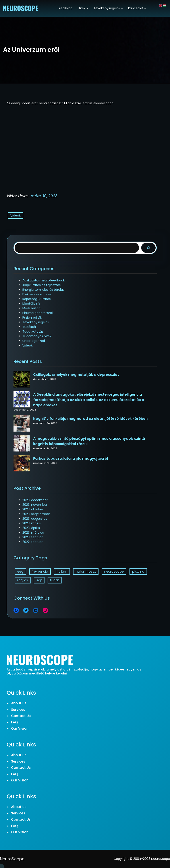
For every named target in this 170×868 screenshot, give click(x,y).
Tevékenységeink (36, 322)
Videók (15, 215)
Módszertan (31, 308)
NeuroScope (12, 859)
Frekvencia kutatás (37, 294)
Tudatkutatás (33, 331)
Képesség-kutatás (37, 299)
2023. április (31, 528)
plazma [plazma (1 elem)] (138, 572)
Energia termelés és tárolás (43, 290)
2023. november (35, 505)
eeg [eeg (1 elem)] (20, 572)
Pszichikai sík (32, 318)
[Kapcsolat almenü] (145, 8)
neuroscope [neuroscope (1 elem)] (114, 572)
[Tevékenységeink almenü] (122, 8)
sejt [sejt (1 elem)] (39, 580)
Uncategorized (34, 341)
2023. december (35, 500)
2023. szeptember (36, 514)
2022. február (33, 542)
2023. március (33, 533)
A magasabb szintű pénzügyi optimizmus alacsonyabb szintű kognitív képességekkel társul (89, 441)
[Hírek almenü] (87, 8)
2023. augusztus (35, 519)
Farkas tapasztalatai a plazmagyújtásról (71, 458)
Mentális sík (31, 304)
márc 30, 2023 (44, 196)
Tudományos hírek (37, 336)
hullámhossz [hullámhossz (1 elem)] (86, 572)
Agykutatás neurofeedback (43, 280)
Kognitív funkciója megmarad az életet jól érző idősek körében (90, 419)
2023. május (32, 523)
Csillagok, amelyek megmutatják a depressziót (76, 375)
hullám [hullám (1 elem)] (62, 572)
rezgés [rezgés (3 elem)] (23, 580)
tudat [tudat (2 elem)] (55, 580)
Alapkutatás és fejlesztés (42, 285)
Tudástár (29, 327)
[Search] (148, 248)
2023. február (33, 537)
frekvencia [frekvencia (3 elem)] (40, 572)
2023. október (33, 509)
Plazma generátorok (38, 313)
